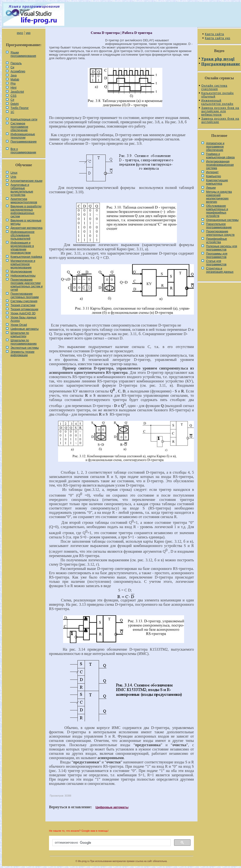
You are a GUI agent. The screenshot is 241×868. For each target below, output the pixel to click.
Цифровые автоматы (25, 329)
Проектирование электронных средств (220, 233)
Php (13, 84)
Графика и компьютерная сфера (220, 156)
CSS (14, 96)
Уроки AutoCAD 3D (23, 313)
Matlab (15, 80)
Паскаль (16, 63)
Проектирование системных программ (25, 295)
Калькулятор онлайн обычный (218, 95)
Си (12, 67)
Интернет (212, 172)
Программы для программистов (217, 255)
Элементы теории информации (22, 354)
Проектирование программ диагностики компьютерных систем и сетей (27, 285)
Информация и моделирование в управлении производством (22, 248)
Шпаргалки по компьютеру (20, 335)
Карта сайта (214, 34)
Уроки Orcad (19, 325)
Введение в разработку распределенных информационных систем (26, 211)
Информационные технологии (23, 136)
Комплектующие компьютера (217, 182)
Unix (13, 177)
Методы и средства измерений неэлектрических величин (219, 197)
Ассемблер (18, 71)
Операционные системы (222, 220)
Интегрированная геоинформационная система (220, 165)
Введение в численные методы (26, 222)
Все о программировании (23, 151)
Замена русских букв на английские (220, 120)
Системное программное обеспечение (19, 127)
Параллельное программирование (219, 226)
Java (14, 75)
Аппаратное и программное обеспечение (215, 147)
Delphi (15, 104)
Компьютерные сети (24, 119)
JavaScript (17, 92)
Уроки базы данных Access (23, 319)
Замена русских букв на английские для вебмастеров (220, 111)
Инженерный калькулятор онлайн (217, 102)
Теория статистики (23, 305)
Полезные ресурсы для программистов (222, 248)
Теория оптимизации (24, 309)
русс (20, 33)
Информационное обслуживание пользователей (22, 235)
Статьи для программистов (216, 263)
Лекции (211, 188)
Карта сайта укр (218, 38)
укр (28, 33)
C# (12, 100)
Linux (14, 173)
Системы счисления (24, 301)
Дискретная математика (26, 228)
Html (14, 88)
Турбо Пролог (20, 108)
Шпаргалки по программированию (24, 342)
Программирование (24, 142)
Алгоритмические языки (26, 181)
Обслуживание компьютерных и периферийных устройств (217, 211)
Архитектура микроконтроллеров (24, 201)
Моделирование (21, 272)
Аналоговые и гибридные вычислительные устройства (22, 190)
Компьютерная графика (26, 257)
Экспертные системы (25, 348)
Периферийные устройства (216, 241)
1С (12, 112)
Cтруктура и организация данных (220, 270)
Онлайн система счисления (214, 87)
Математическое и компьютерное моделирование (23, 264)
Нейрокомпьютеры (23, 276)
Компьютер (214, 176)
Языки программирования (23, 54)
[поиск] (111, 843)
